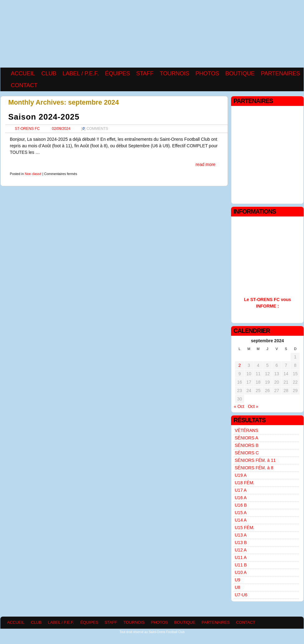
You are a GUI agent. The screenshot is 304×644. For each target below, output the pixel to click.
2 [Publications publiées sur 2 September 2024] (239, 365)
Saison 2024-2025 (44, 117)
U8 (238, 587)
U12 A (241, 550)
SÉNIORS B (247, 445)
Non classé (33, 174)
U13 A (241, 535)
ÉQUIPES (118, 73)
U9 (238, 580)
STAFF (145, 73)
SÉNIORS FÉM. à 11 (255, 460)
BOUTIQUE (240, 73)
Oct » (253, 406)
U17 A (241, 490)
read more (205, 164)
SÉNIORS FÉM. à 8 (254, 468)
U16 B (241, 505)
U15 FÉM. (245, 528)
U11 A (241, 557)
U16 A (241, 498)
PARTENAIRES (280, 73)
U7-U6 (241, 595)
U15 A (241, 513)
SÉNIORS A (246, 438)
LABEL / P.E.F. (81, 73)
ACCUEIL (23, 73)
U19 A (241, 475)
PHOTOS (207, 73)
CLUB (49, 73)
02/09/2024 (61, 129)
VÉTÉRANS (246, 430)
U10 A (241, 572)
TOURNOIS (174, 73)
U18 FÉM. (245, 483)
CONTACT (24, 85)
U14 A (241, 520)
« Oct (239, 406)
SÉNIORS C (247, 453)
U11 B (241, 565)
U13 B (241, 542)
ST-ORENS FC (27, 129)
